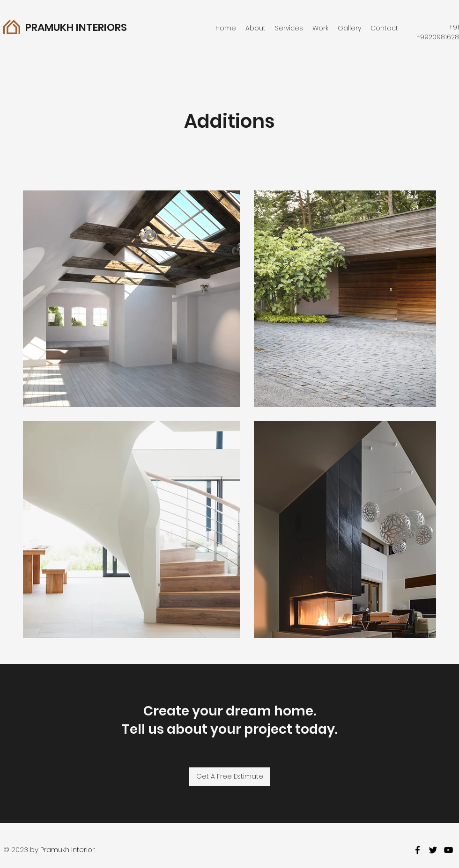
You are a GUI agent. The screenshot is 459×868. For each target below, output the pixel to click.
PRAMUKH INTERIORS (76, 27)
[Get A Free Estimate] (230, 777)
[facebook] (418, 850)
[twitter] (433, 850)
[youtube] (448, 850)
